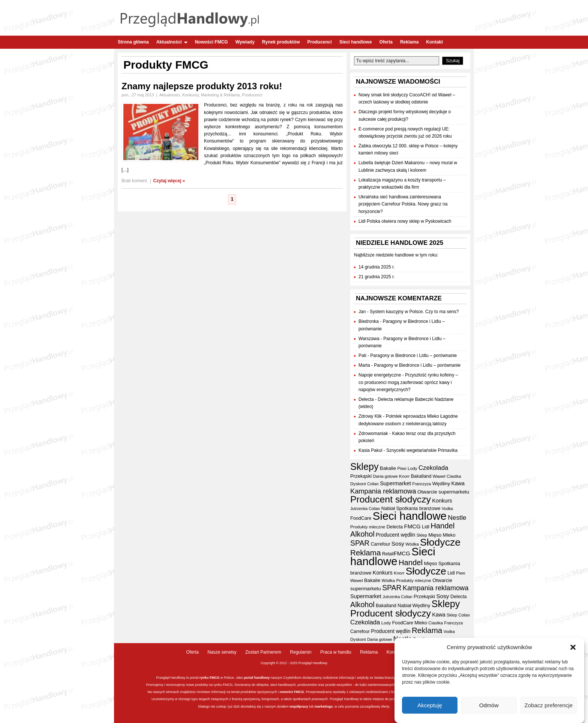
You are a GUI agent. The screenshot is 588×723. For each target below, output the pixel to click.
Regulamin (301, 652)
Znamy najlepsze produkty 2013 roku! (202, 86)
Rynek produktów (281, 42)
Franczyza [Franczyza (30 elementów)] (421, 484)
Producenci (320, 42)
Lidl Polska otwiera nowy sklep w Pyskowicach (405, 221)
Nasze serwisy (222, 652)
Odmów (489, 706)
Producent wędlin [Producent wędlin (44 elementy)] (395, 535)
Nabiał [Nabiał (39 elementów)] (388, 508)
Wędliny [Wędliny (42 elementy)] (441, 484)
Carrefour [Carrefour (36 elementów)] (381, 544)
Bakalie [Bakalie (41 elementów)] (388, 468)
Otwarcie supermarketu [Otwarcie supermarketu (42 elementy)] (443, 492)
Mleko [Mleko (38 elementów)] (449, 535)
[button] (573, 648)
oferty (385, 706)
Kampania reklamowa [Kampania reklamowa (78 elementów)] (383, 491)
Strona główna (133, 42)
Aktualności (172, 42)
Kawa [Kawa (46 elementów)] (458, 483)
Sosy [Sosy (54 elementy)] (398, 544)
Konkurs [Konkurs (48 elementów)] (442, 501)
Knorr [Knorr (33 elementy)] (404, 476)
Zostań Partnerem (263, 652)
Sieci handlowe (356, 42)
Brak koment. (135, 181)
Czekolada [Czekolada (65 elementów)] (433, 468)
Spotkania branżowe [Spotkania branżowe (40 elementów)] (418, 508)
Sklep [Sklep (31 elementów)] (422, 535)
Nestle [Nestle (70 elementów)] (457, 517)
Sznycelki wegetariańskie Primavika (422, 450)
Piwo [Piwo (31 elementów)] (402, 468)
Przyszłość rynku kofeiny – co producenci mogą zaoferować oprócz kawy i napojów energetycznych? (408, 382)
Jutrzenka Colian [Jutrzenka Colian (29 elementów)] (365, 508)
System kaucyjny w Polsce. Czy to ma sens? (414, 312)
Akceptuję (430, 706)
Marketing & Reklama (220, 95)
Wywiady (245, 42)
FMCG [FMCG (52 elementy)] (412, 526)
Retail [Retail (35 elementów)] (388, 554)
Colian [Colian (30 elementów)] (373, 484)
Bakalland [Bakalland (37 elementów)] (421, 476)
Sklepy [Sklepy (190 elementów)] (364, 466)
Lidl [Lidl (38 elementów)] (426, 527)
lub (311, 706)
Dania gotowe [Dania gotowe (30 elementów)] (385, 476)
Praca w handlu (336, 652)
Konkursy (190, 95)
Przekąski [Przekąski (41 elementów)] (361, 476)
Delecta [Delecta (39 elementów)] (395, 527)
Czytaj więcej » (169, 181)
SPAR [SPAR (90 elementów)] (360, 543)
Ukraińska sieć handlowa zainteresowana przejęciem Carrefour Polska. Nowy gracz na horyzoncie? (403, 204)
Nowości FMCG (211, 42)
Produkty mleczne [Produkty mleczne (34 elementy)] (368, 527)
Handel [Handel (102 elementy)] (442, 526)
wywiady (339, 692)
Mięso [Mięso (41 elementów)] (435, 535)
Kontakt (434, 42)
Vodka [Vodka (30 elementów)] (447, 508)
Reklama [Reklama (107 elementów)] (365, 553)
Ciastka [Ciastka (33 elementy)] (454, 476)
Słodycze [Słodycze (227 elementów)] (440, 542)
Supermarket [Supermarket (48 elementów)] (395, 483)
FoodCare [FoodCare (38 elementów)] (361, 518)
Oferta (386, 42)
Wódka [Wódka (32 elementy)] (412, 544)
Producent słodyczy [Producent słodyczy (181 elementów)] (391, 499)
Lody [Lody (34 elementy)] (412, 468)
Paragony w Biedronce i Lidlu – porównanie (413, 355)
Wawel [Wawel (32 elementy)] (439, 476)
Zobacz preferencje (549, 706)
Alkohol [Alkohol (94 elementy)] (362, 534)
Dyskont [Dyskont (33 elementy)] (358, 484)
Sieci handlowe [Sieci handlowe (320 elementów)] (410, 516)
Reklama (409, 42)
